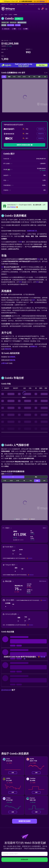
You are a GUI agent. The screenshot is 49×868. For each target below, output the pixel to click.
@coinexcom (8, 474)
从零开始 (4, 363)
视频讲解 (12, 360)
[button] (42, 9)
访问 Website (43, 581)
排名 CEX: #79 (13, 22)
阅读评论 (41, 129)
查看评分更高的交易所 (25, 145)
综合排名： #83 (5, 22)
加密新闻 (12, 357)
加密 (6, 15)
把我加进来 (24, 860)
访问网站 (19, 19)
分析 (13, 773)
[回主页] (3, 15)
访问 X (45, 528)
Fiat (38, 259)
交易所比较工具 (32, 231)
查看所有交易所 (25, 821)
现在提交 (30, 558)
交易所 (11, 15)
